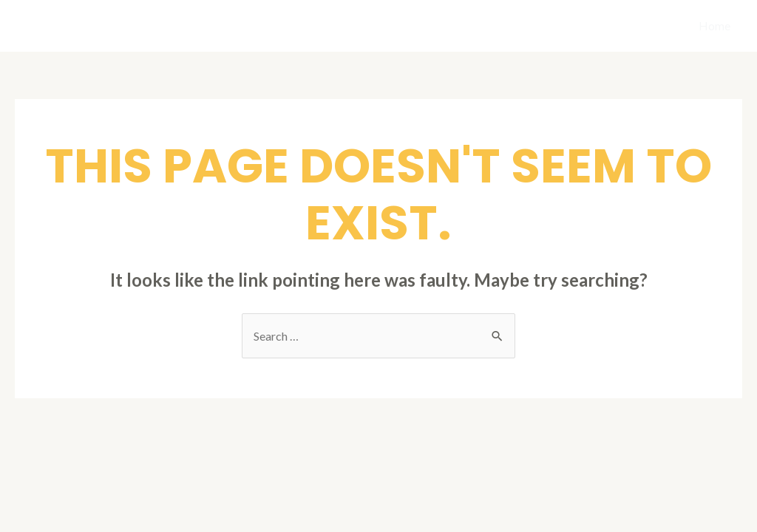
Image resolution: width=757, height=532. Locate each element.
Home (714, 25)
